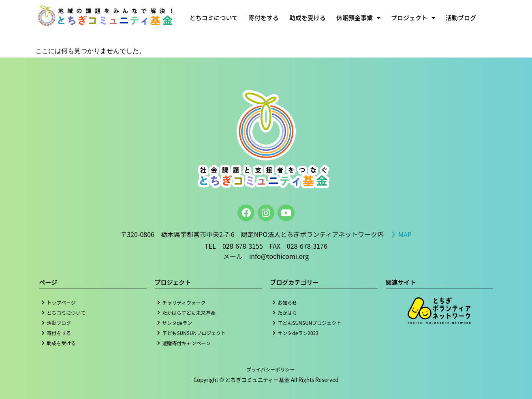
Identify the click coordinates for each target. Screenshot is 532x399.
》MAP (402, 234)
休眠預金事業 (358, 18)
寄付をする (264, 18)
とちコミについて (214, 18)
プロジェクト (413, 18)
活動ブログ (461, 18)
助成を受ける (308, 18)
